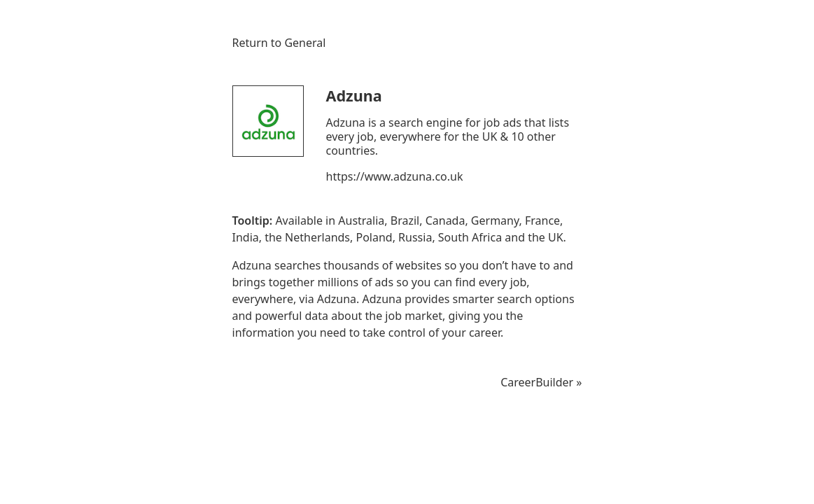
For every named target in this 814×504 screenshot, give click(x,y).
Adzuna (354, 96)
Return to (279, 43)
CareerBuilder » (541, 382)
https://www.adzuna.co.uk (395, 176)
